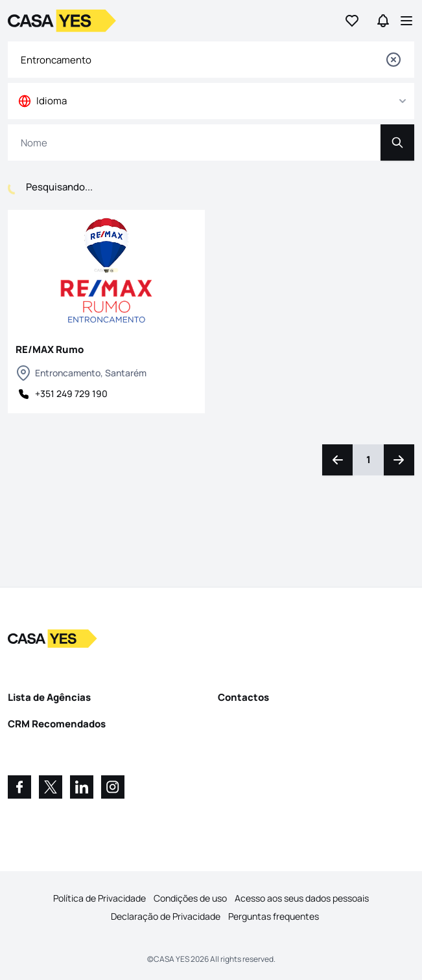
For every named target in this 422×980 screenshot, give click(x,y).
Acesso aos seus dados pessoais (302, 898)
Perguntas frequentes (274, 916)
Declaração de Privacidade (166, 916)
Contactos (243, 697)
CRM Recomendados (57, 724)
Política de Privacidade (100, 898)
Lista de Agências (49, 697)
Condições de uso (190, 898)
